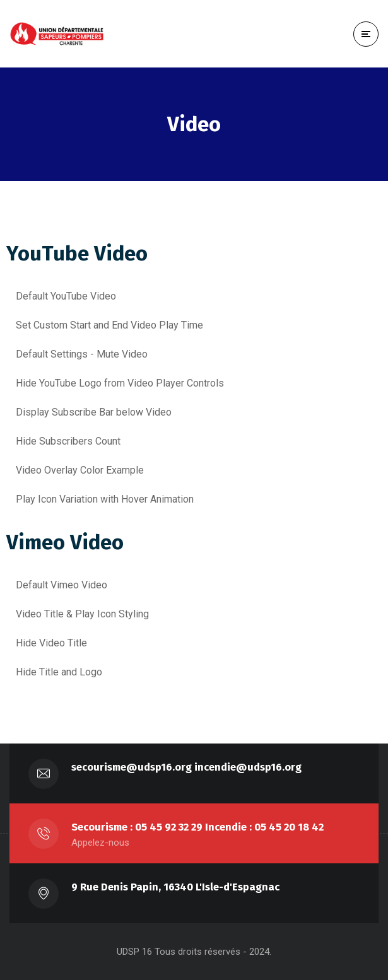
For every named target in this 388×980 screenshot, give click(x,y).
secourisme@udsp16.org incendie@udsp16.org (186, 767)
